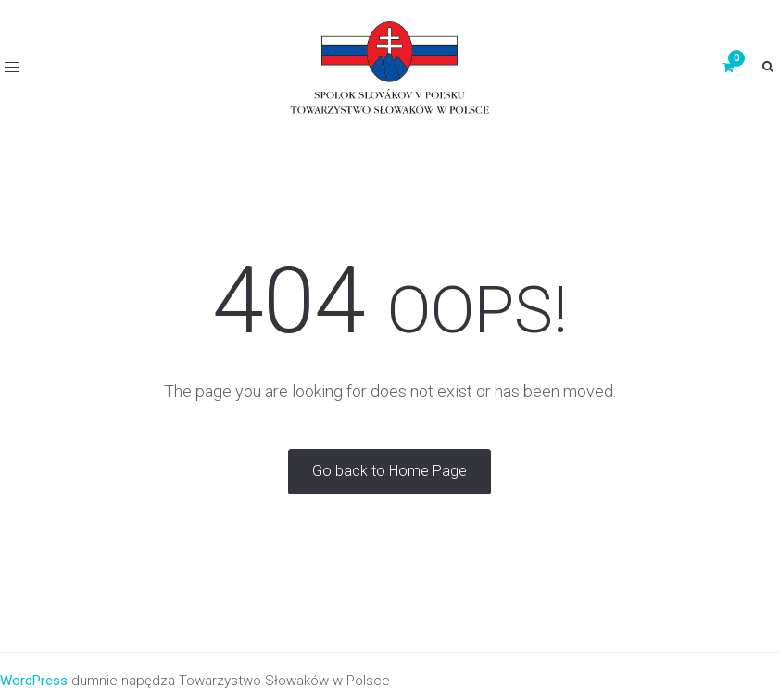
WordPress (34, 681)
